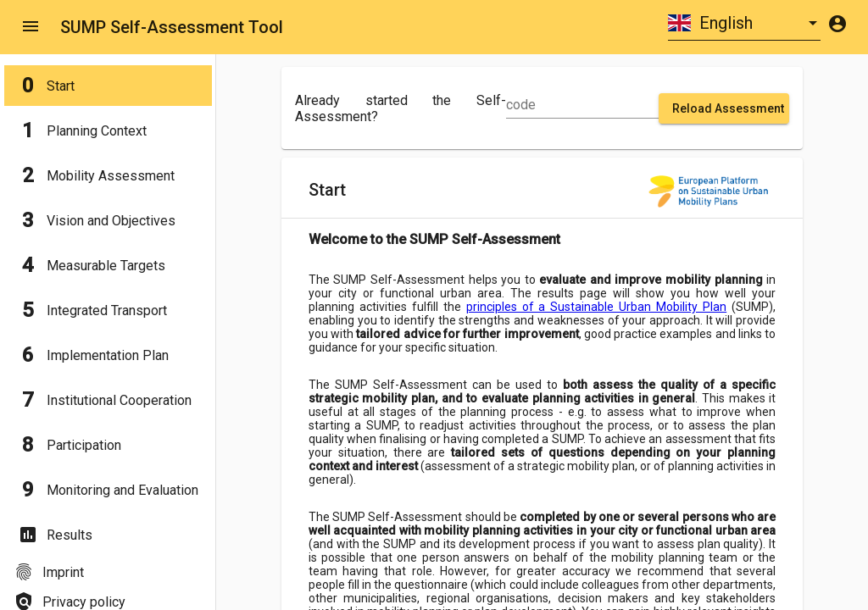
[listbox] (744, 23)
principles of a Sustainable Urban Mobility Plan (597, 307)
